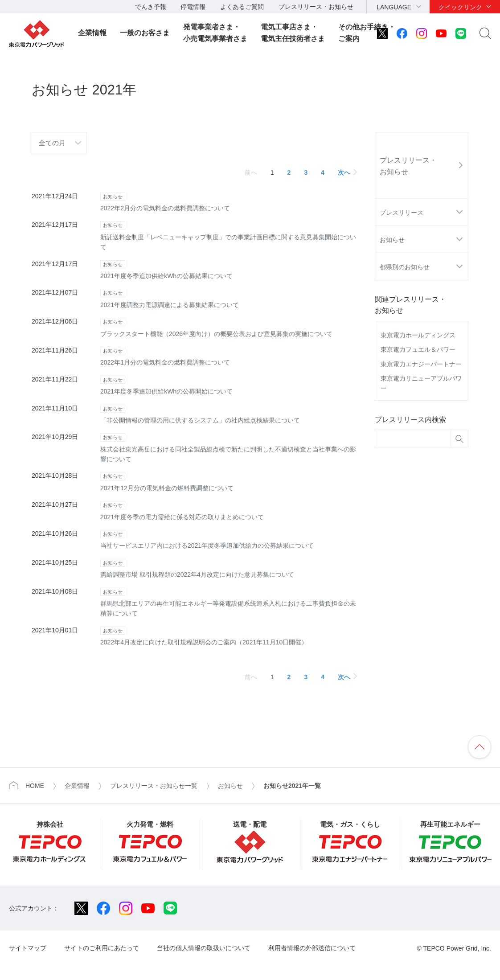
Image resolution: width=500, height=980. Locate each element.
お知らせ (392, 240)
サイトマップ (28, 948)
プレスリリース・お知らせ (316, 7)
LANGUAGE (394, 7)
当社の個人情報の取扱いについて (204, 948)
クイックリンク (460, 7)
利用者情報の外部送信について (312, 948)
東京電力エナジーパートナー (421, 364)
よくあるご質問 (242, 7)
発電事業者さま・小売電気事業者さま (215, 33)
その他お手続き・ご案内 (367, 33)
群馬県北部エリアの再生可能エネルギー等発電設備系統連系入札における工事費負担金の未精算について (229, 602)
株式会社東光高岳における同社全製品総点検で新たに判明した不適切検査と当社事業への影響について (229, 447)
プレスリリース (402, 213)
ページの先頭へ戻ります (480, 747)
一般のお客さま (145, 33)
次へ (344, 172)
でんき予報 (151, 7)
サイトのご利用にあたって (102, 948)
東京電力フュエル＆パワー (418, 349)
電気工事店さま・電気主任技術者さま (293, 33)
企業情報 (92, 33)
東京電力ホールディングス (418, 335)
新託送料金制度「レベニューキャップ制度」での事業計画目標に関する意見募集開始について (229, 235)
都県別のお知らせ (405, 267)
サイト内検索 (485, 33)
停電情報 (193, 7)
